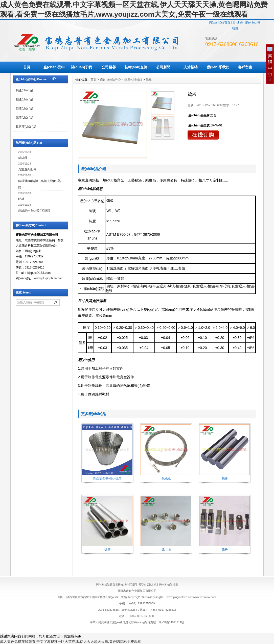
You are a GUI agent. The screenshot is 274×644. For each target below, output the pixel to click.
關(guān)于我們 (82, 73)
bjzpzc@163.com (39, 273)
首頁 (27, 67)
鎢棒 (225, 478)
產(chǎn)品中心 (54, 73)
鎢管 (107, 550)
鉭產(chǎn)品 (25, 109)
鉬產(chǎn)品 (25, 99)
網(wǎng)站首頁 (220, 22)
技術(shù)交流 (136, 67)
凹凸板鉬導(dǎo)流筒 (107, 478)
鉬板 (21, 199)
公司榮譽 (109, 67)
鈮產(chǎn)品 (25, 118)
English (238, 22)
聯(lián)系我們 (218, 67)
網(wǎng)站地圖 (169, 584)
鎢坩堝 (166, 550)
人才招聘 (191, 67)
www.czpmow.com (205, 597)
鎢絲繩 (23, 158)
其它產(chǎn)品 (26, 127)
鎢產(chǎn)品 (25, 90)
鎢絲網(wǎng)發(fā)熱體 (34, 210)
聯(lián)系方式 (148, 584)
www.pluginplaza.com (49, 278)
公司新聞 (163, 67)
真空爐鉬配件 (27, 169)
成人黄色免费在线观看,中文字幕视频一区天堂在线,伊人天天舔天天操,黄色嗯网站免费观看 (71, 641)
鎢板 (149, 79)
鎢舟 (225, 550)
